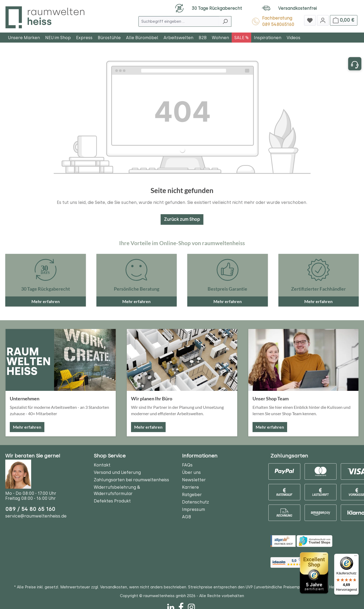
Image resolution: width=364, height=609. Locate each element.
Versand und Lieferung (117, 472)
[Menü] (356, 557)
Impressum (193, 509)
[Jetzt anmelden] (323, 20)
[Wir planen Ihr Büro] (182, 360)
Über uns (191, 472)
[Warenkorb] (344, 20)
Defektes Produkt (112, 501)
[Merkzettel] (310, 20)
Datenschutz (195, 502)
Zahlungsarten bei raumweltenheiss (131, 480)
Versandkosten (114, 587)
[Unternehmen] (61, 360)
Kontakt (102, 465)
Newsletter (194, 480)
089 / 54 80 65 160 (30, 509)
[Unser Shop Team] (303, 360)
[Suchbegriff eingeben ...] (179, 21)
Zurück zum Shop (182, 219)
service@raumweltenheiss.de (36, 516)
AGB (186, 517)
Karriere (190, 487)
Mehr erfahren (27, 427)
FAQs (187, 465)
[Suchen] (225, 21)
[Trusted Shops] (314, 573)
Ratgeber (192, 495)
